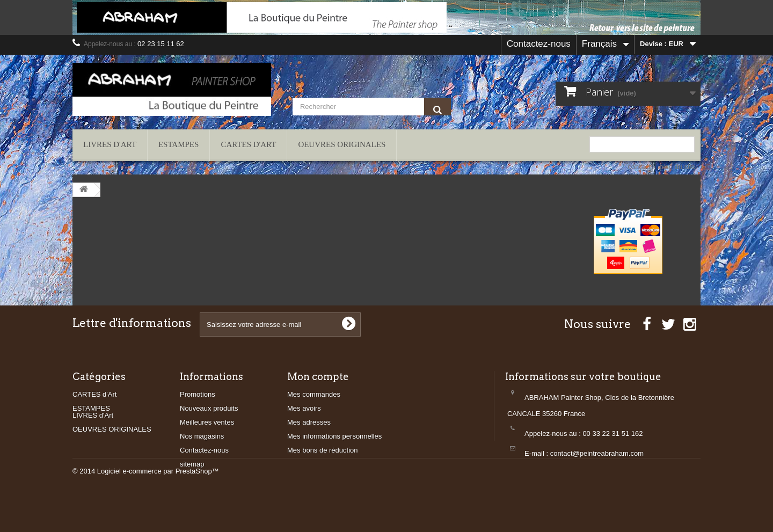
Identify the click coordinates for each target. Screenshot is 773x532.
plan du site (678, 167)
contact (639, 167)
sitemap (192, 464)
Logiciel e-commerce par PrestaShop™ (158, 503)
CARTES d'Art (248, 144)
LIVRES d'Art (110, 144)
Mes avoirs (304, 408)
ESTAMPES (178, 144)
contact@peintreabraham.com (597, 453)
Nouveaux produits (209, 408)
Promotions (198, 394)
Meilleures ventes (207, 422)
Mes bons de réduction (323, 450)
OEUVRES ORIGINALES (342, 144)
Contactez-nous (539, 44)
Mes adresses (309, 422)
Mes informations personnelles (334, 436)
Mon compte (318, 377)
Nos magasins (202, 436)
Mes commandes (314, 394)
